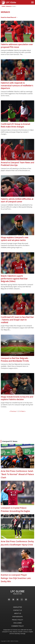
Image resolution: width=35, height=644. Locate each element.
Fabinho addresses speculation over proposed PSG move (17, 46)
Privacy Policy (17, 620)
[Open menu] (32, 2)
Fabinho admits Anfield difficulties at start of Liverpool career (17, 200)
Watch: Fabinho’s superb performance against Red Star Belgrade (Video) (14, 279)
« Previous (13, 411)
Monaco (9, 6)
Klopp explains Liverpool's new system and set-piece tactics (15, 239)
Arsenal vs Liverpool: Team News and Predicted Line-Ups (17, 164)
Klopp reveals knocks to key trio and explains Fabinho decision (17, 398)
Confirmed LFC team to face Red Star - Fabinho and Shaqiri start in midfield (17, 320)
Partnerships (17, 617)
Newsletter (18, 607)
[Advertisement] (17, 426)
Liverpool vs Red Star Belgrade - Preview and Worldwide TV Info (15, 360)
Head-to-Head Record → (9, 17)
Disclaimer (18, 623)
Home (3, 6)
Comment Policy (18, 626)
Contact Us (17, 610)
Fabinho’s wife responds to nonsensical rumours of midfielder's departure (17, 86)
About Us (18, 613)
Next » (23, 411)
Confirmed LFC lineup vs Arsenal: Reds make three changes (16, 125)
